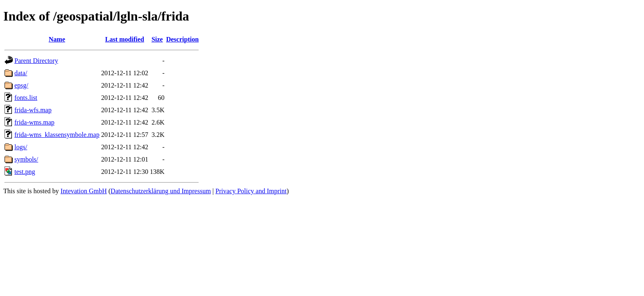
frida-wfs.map (33, 110)
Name (57, 39)
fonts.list (26, 98)
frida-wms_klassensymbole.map (57, 135)
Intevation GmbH (84, 191)
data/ (21, 73)
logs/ (21, 147)
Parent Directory (36, 61)
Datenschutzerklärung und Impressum (161, 191)
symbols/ (26, 159)
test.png (25, 172)
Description (183, 39)
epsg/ (21, 85)
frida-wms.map (34, 122)
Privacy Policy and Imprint (251, 191)
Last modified (125, 39)
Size (157, 39)
